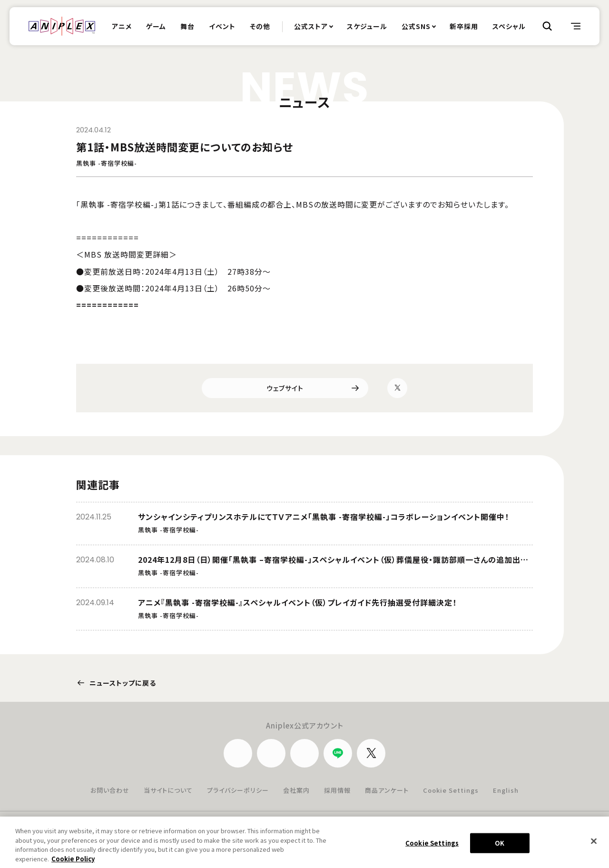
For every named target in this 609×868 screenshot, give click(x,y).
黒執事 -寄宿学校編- (107, 164)
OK (500, 847)
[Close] (594, 845)
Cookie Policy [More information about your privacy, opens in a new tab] (73, 863)
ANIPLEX (62, 26)
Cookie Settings (451, 790)
